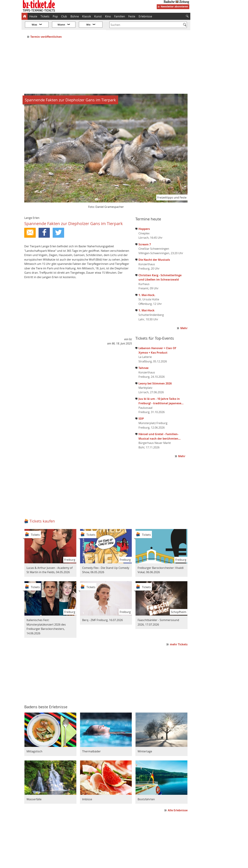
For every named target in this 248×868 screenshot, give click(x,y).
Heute (33, 16)
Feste (132, 16)
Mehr (184, 318)
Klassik (87, 16)
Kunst (98, 16)
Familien (120, 16)
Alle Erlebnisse (178, 800)
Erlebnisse (145, 16)
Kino (108, 16)
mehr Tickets (179, 634)
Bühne (75, 16)
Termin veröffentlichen (46, 26)
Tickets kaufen (42, 511)
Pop (55, 16)
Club (64, 16)
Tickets (45, 16)
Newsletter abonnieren (174, 6)
